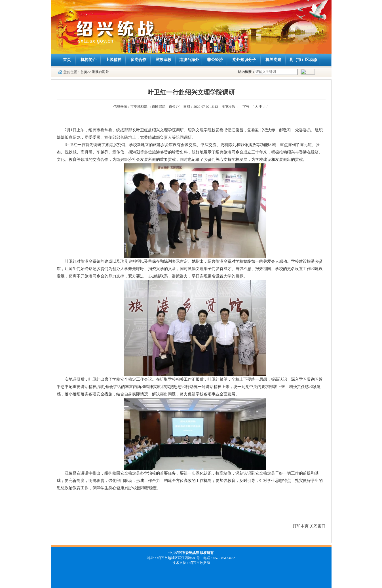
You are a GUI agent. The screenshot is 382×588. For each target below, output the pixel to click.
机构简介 (88, 60)
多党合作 (138, 60)
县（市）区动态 (303, 60)
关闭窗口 (318, 526)
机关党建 (273, 60)
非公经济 (215, 60)
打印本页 (301, 526)
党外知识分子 (244, 60)
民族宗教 (163, 60)
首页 (67, 60)
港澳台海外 (189, 60)
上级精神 (113, 60)
